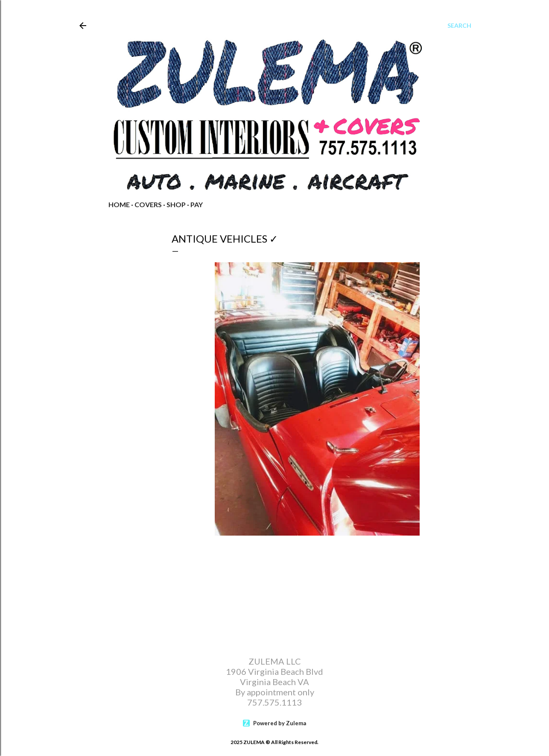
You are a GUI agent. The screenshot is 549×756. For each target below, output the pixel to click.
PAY (197, 204)
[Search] (459, 26)
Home (119, 204)
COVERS (148, 204)
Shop (176, 204)
